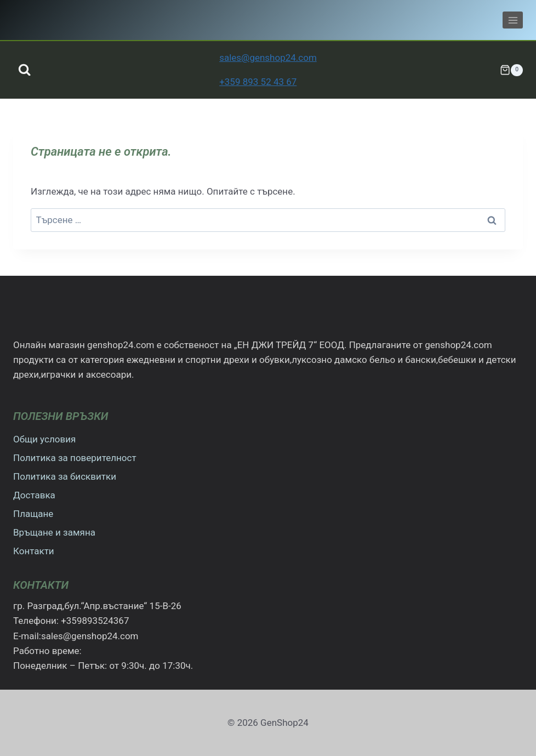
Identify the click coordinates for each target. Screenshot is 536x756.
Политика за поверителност (75, 458)
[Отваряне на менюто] (513, 20)
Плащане (33, 514)
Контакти (34, 551)
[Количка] (511, 70)
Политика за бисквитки (65, 476)
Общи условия (44, 439)
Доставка (34, 495)
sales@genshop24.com (268, 58)
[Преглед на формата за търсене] (24, 70)
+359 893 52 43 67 (258, 82)
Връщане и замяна (54, 532)
